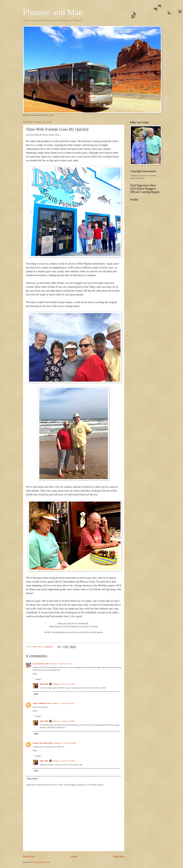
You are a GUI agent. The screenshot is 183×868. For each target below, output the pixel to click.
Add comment (32, 779)
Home (74, 857)
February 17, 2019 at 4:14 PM (64, 721)
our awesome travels (41, 664)
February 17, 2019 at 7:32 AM (61, 664)
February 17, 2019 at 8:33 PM (65, 743)
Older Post (119, 857)
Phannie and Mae (53, 12)
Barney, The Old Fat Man (43, 743)
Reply (35, 674)
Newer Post (29, 857)
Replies (38, 679)
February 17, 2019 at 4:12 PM (64, 684)
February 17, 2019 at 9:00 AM (63, 703)
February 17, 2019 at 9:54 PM (64, 761)
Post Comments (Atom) (42, 862)
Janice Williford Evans (42, 703)
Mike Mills (44, 684)
